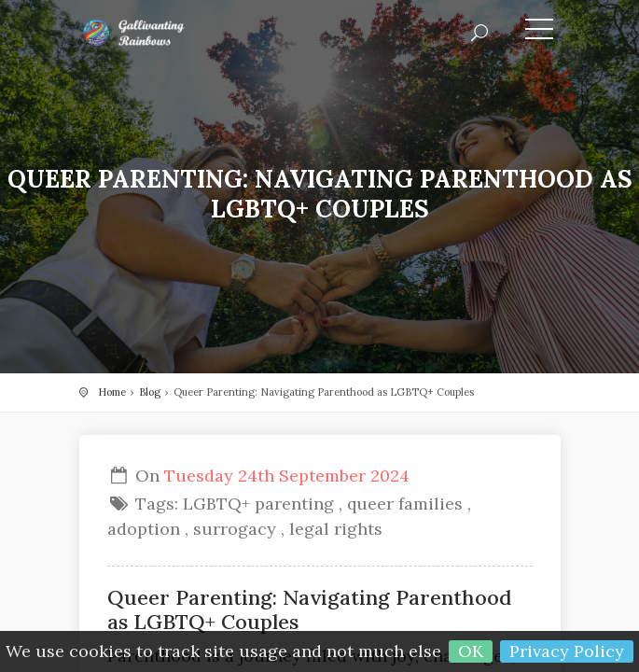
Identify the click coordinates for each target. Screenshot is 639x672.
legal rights (336, 529)
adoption (144, 529)
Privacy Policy (567, 651)
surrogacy (235, 529)
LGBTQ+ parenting (258, 504)
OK (471, 651)
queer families (405, 504)
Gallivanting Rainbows (163, 33)
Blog (150, 392)
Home (112, 392)
